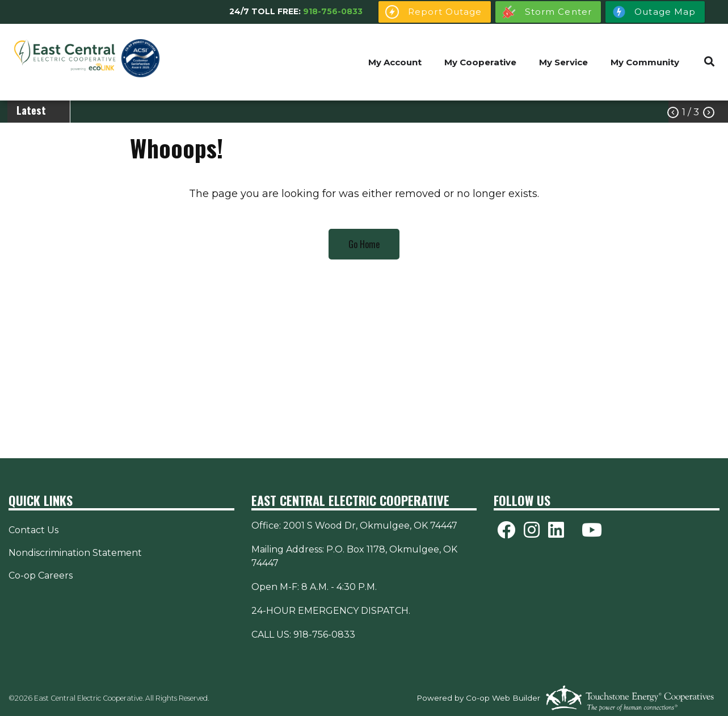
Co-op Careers (41, 575)
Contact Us (33, 530)
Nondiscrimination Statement (75, 553)
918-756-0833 (333, 11)
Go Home (364, 244)
